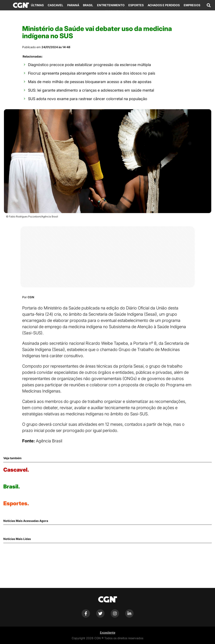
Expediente (108, 632)
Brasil (88, 5)
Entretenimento (111, 5)
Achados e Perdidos (164, 5)
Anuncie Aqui (116, 11)
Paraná (73, 5)
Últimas (37, 5)
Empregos (192, 5)
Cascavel (55, 5)
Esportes (136, 5)
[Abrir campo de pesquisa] (209, 5)
